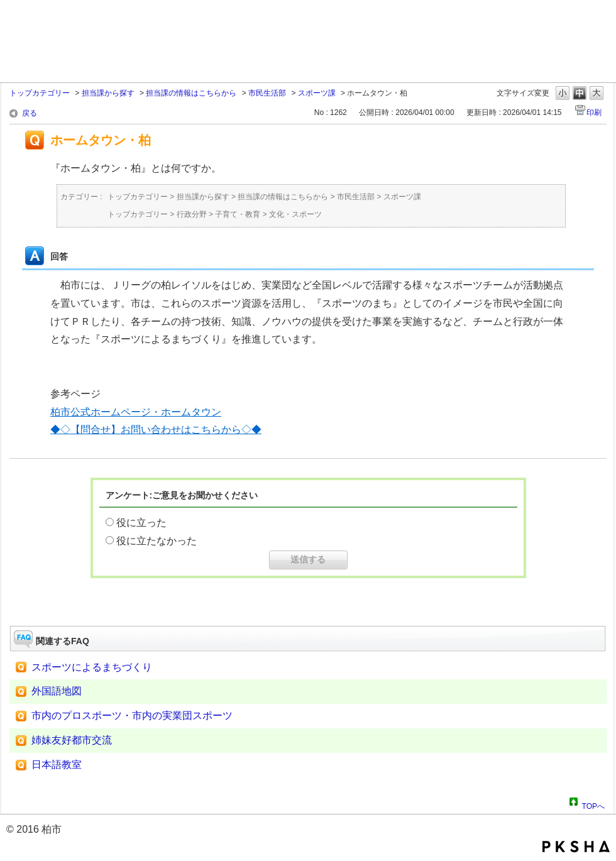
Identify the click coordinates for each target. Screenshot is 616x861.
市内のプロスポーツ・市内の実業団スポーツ (132, 716)
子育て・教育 (238, 214)
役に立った (141, 523)
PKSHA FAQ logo (576, 847)
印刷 (594, 112)
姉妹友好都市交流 (72, 740)
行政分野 (192, 214)
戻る (30, 113)
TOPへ (593, 804)
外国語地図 (57, 691)
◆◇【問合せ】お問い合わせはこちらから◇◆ (156, 430)
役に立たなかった (157, 541)
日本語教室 (57, 765)
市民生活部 (267, 93)
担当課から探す (108, 93)
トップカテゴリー (40, 93)
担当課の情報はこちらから (191, 93)
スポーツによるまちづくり (92, 667)
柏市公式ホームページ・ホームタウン (136, 412)
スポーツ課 (317, 93)
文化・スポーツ (295, 214)
